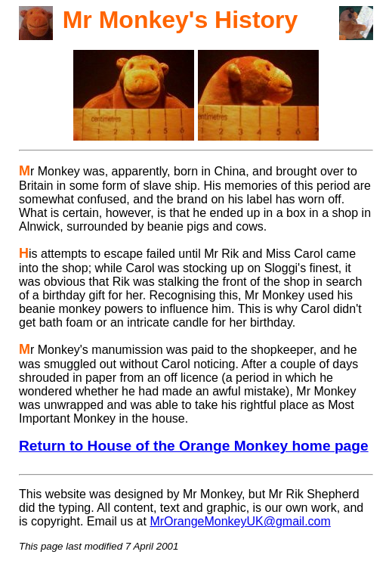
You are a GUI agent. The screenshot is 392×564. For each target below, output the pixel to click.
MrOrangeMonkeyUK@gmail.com (240, 521)
